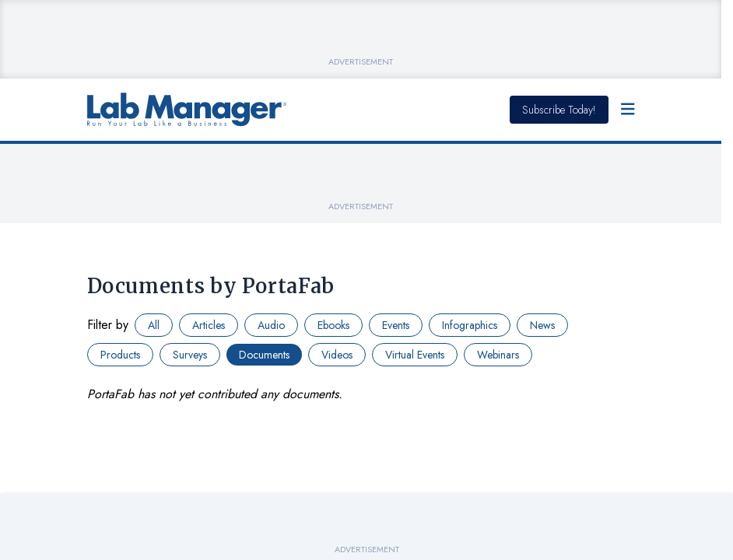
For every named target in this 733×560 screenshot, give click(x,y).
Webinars (498, 355)
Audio (271, 325)
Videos (337, 355)
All (154, 325)
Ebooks (333, 325)
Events (396, 325)
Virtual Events (415, 355)
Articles (209, 325)
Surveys (190, 355)
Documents (264, 355)
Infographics (470, 325)
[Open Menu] (628, 110)
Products (120, 355)
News (542, 325)
